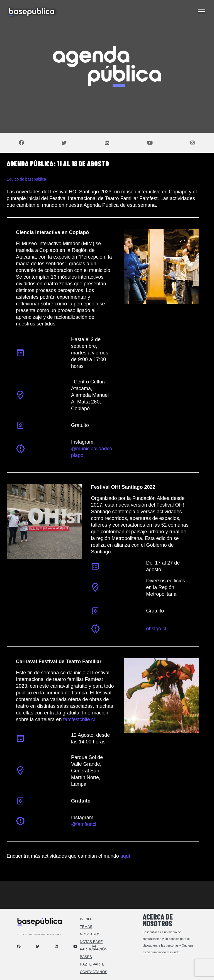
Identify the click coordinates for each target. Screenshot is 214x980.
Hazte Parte (92, 964)
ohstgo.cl (156, 629)
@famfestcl (84, 824)
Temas (86, 927)
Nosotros (90, 934)
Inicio (85, 919)
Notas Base (91, 942)
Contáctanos (93, 972)
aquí (125, 856)
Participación (93, 949)
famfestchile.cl (79, 719)
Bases (86, 957)
